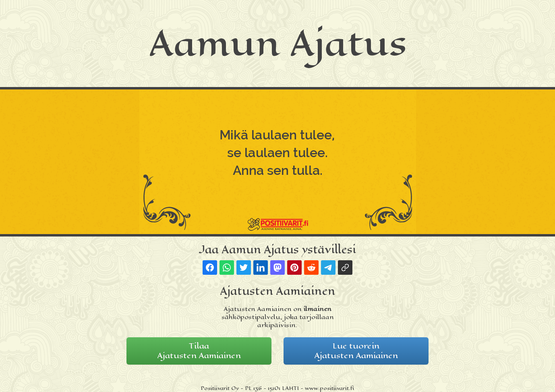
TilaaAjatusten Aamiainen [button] (199, 351)
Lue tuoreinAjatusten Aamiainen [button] (356, 351)
